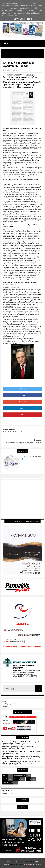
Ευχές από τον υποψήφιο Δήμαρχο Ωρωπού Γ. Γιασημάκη (24, 443)
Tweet (22, 389)
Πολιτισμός (17, 779)
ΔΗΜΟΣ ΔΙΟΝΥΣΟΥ (8, 783)
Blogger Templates (16, 864)
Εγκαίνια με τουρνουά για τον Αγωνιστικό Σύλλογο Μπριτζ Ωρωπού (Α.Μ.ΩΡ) (21, 763)
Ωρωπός (5, 706)
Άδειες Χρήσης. (8, 794)
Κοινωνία (5, 779)
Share (23, 395)
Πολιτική (29, 779)
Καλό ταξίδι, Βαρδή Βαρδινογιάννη (13, 432)
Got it (29, 19)
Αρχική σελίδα (7, 791)
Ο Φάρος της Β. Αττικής (31, 456)
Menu (5, 43)
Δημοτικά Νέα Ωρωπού (20, 775)
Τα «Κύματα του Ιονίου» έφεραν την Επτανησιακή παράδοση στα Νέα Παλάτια (21, 758)
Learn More (19, 19)
